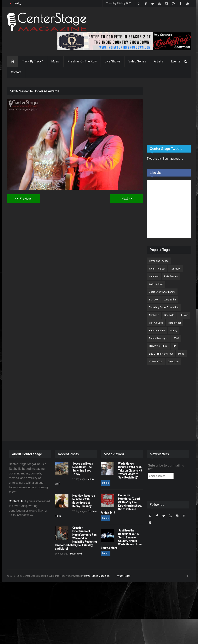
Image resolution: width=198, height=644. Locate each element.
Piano (181, 354)
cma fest (154, 276)
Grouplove (173, 362)
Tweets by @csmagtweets (165, 159)
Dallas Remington (159, 338)
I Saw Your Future (158, 346)
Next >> (127, 198)
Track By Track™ (33, 61)
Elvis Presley (171, 276)
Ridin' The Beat (157, 269)
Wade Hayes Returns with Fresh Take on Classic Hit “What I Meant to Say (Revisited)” (130, 471)
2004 (176, 338)
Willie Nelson (156, 284)
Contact (16, 72)
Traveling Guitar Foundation (164, 307)
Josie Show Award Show (162, 292)
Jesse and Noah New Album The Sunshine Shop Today (43, 3)
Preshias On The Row (82, 61)
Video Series (137, 61)
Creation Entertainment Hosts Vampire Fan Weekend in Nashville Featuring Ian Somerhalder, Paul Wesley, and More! (76, 538)
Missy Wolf (76, 554)
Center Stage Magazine (97, 576)
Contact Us (16, 501)
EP (174, 346)
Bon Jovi (154, 300)
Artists (158, 61)
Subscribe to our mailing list (166, 467)
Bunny (174, 331)
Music (55, 61)
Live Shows (113, 61)
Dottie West (175, 323)
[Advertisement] (172, 112)
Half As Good (156, 323)
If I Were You (156, 362)
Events (176, 61)
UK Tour (184, 315)
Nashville (154, 315)
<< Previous (23, 198)
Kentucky (175, 269)
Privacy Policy (123, 576)
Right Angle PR (157, 331)
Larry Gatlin (170, 300)
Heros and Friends (159, 261)
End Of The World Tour (161, 354)
